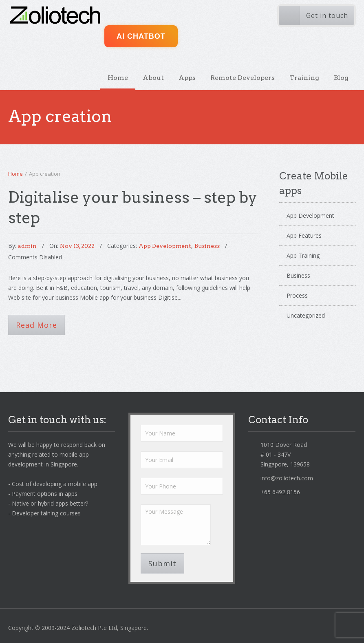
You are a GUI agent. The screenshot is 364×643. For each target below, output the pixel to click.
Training (304, 78)
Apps (187, 78)
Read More (36, 325)
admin (27, 246)
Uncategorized (306, 315)
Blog (341, 78)
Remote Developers (243, 78)
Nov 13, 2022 (77, 246)
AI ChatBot (141, 36)
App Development (165, 246)
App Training (303, 255)
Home (118, 78)
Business (207, 246)
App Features (304, 235)
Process (297, 295)
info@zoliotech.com (287, 478)
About (153, 78)
